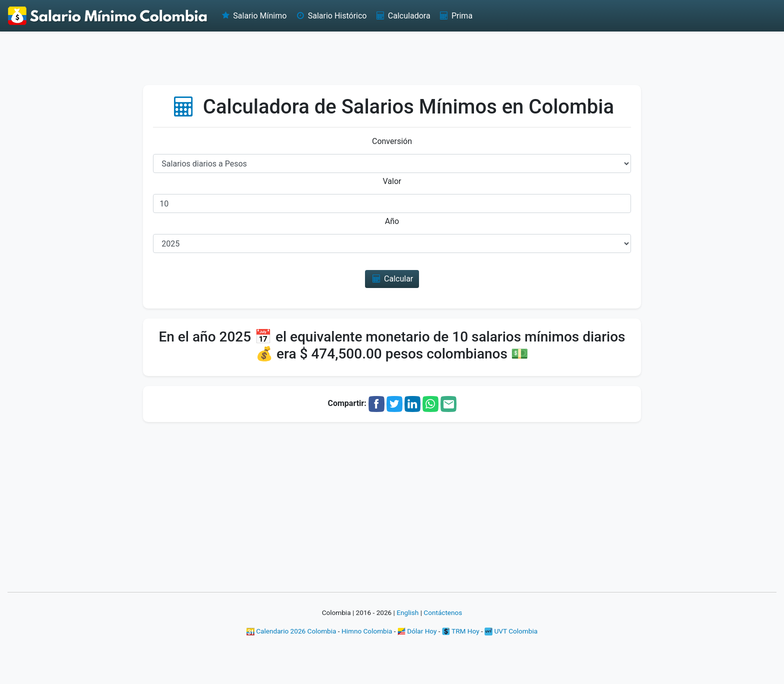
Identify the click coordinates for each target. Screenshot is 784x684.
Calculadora (402, 16)
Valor (392, 181)
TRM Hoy (461, 631)
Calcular (392, 279)
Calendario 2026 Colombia (291, 631)
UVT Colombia (511, 631)
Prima (455, 16)
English (407, 612)
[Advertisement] (392, 57)
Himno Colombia (367, 631)
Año (392, 221)
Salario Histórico (330, 16)
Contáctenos (443, 612)
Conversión (392, 141)
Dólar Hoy (417, 631)
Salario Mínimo (253, 16)
